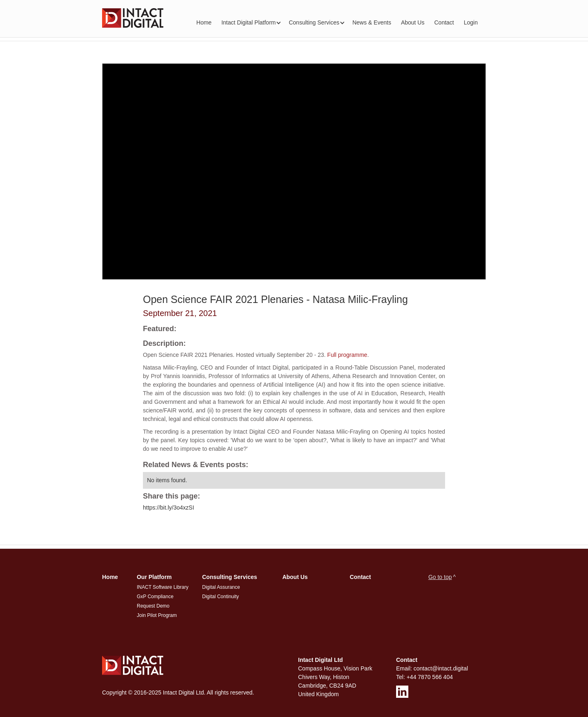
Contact (444, 22)
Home (204, 22)
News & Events (372, 22)
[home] (133, 18)
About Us (413, 22)
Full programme (347, 355)
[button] (250, 23)
